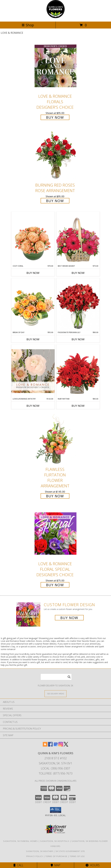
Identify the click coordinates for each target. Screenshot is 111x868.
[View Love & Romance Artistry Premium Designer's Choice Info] (33, 371)
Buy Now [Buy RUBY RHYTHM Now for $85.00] (78, 406)
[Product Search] (56, 677)
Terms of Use (77, 856)
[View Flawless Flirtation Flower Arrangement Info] (55, 439)
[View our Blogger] (45, 746)
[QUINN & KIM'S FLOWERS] (56, 17)
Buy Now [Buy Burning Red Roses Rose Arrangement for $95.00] (55, 201)
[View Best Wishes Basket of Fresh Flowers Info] (78, 238)
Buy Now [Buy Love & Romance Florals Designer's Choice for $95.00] (55, 117)
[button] (56, 810)
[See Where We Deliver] (55, 694)
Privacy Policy (35, 856)
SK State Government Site (70, 851)
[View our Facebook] (50, 746)
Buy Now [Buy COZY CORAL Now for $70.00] (33, 273)
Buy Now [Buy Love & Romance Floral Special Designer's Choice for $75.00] (55, 585)
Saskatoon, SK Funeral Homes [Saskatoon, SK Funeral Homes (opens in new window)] (20, 841)
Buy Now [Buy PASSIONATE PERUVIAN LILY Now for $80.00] (78, 339)
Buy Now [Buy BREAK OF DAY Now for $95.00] (33, 339)
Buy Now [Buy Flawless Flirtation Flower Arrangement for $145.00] (55, 496)
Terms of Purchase (56, 856)
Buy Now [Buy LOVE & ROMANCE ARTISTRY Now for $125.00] (33, 406)
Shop (28, 25)
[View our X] (66, 746)
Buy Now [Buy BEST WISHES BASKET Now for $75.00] (78, 273)
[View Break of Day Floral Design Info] (33, 305)
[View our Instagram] (61, 746)
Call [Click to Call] (18, 865)
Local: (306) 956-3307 (55, 768)
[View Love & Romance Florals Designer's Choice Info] (55, 66)
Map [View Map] (55, 865)
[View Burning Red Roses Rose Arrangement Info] (55, 155)
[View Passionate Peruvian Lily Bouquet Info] (78, 305)
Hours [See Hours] (93, 865)
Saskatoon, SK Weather (39, 851)
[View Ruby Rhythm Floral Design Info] (78, 371)
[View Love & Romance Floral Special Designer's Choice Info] (55, 533)
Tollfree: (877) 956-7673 (56, 773)
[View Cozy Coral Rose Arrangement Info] (33, 238)
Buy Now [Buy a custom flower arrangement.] (69, 618)
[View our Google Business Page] (55, 746)
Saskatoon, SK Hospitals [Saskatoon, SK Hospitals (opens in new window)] (55, 841)
